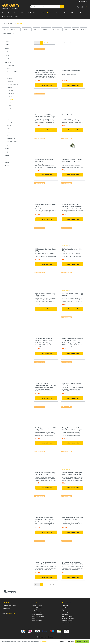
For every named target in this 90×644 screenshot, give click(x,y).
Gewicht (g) (15, 29)
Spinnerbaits (11, 117)
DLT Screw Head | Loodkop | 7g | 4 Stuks (72, 295)
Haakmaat (27, 29)
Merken (7, 162)
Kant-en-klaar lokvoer (12, 84)
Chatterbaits (11, 94)
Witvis (7, 48)
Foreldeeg (9, 78)
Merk (5, 29)
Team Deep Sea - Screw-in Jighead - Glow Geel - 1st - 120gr (44, 71)
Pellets (9, 129)
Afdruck (34, 618)
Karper (7, 41)
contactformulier (11, 613)
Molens (7, 148)
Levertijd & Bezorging (37, 612)
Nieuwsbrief (65, 606)
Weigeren (62, 642)
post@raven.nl (6, 609)
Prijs (84, 29)
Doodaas (9, 75)
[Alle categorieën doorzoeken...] (45, 7)
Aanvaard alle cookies (82, 642)
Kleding (7, 155)
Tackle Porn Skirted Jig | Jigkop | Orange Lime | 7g (46, 563)
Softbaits (10, 111)
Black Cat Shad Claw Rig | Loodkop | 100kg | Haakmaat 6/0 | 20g (71, 205)
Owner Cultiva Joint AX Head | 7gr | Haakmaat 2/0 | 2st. (45, 474)
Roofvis (7, 45)
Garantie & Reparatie (37, 608)
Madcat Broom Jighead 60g (71, 70)
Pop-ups (9, 132)
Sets (8, 135)
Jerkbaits (10, 96)
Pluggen (10, 108)
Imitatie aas (10, 81)
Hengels (7, 145)
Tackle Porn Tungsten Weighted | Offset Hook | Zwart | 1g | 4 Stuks (72, 339)
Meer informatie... (43, 642)
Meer (7, 159)
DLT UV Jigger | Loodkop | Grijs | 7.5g (72, 250)
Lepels (10, 102)
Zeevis (7, 59)
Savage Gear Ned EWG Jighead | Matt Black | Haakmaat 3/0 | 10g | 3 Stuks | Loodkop (46, 116)
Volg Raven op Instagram (68, 616)
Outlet (7, 166)
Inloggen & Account (37, 610)
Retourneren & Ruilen (37, 614)
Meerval (7, 55)
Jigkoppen (11, 99)
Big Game (11, 91)
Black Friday (65, 612)
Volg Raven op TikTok (67, 623)
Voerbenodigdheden (12, 141)
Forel (7, 52)
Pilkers (10, 105)
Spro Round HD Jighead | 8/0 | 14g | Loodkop (45, 295)
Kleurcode (46, 29)
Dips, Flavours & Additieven (14, 72)
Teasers (10, 123)
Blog (63, 610)
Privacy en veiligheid (37, 621)
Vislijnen (8, 152)
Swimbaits (11, 120)
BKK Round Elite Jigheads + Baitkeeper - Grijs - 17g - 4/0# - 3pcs (73, 563)
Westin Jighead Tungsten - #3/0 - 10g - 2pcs (46, 429)
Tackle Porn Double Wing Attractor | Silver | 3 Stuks (44, 339)
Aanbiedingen (10, 65)
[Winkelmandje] (84, 7)
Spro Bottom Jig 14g (69, 115)
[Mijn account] (78, 7)
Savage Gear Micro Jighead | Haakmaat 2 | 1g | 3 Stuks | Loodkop (44, 518)
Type (76, 29)
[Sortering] (74, 43)
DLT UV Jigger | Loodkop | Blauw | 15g (46, 250)
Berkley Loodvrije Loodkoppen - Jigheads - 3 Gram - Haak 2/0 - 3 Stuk (73, 474)
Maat (67, 29)
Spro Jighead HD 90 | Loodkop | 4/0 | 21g (72, 384)
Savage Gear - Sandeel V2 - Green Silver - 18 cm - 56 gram (72, 429)
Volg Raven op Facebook (68, 618)
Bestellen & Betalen (37, 606)
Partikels (9, 126)
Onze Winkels (65, 608)
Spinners (10, 114)
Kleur (36, 29)
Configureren (70, 642)
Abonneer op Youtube (67, 621)
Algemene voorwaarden (38, 616)
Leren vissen (65, 614)
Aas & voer (8, 62)
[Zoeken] (62, 7)
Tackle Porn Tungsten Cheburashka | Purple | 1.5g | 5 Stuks (45, 384)
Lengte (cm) (57, 29)
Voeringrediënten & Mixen (13, 138)
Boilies (8, 69)
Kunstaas (9, 88)
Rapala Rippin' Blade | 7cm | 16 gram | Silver (45, 161)
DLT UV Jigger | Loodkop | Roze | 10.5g (46, 205)
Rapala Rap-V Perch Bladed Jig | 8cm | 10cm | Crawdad (72, 518)
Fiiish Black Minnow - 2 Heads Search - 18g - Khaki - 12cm (72, 161)
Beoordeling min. (8, 34)
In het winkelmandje (46, 85)
